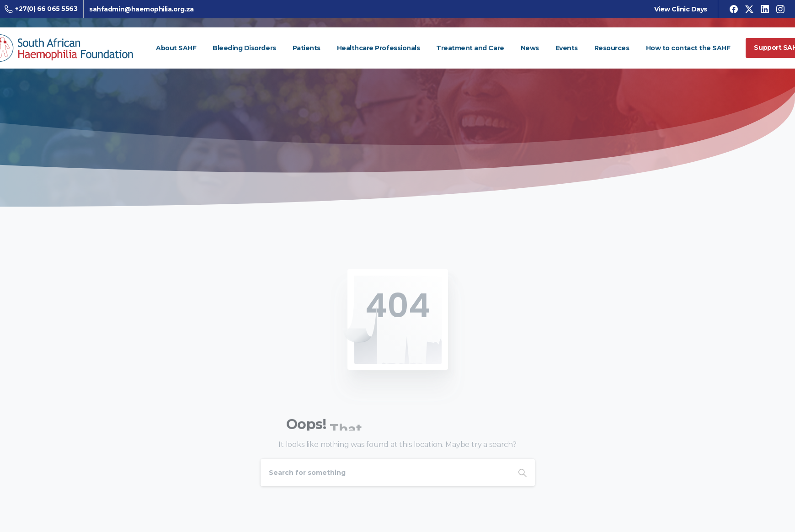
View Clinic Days (677, 9)
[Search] (385, 473)
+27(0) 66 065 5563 (44, 9)
